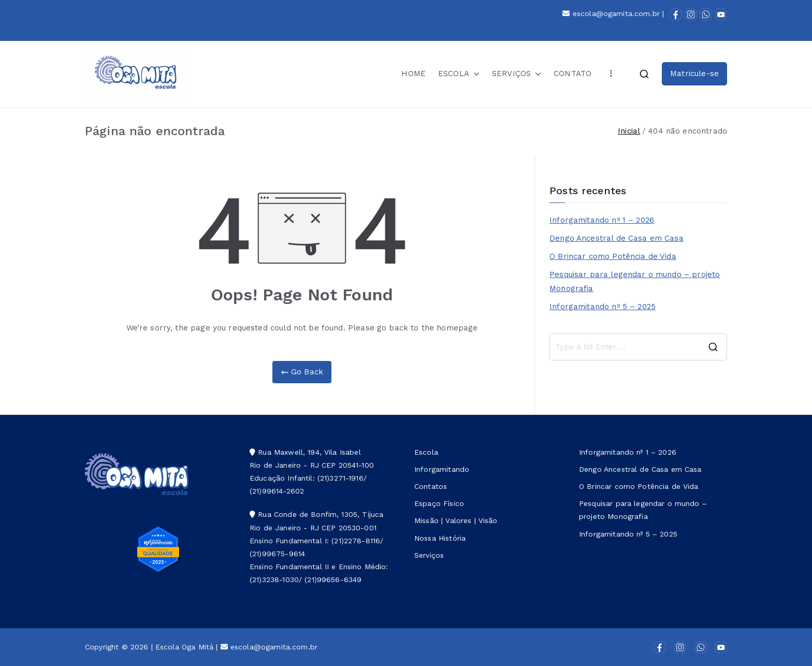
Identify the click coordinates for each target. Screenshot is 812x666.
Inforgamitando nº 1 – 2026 (602, 220)
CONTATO (572, 74)
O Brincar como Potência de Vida (613, 256)
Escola (426, 452)
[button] (474, 74)
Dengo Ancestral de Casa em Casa (617, 238)
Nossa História (440, 538)
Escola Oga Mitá (184, 647)
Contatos (431, 486)
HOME (414, 74)
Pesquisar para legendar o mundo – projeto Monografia (635, 281)
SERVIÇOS (517, 74)
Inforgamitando (442, 469)
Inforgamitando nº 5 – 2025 (603, 307)
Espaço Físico (439, 503)
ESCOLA (459, 74)
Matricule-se (694, 74)
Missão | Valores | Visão (456, 520)
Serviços (429, 555)
